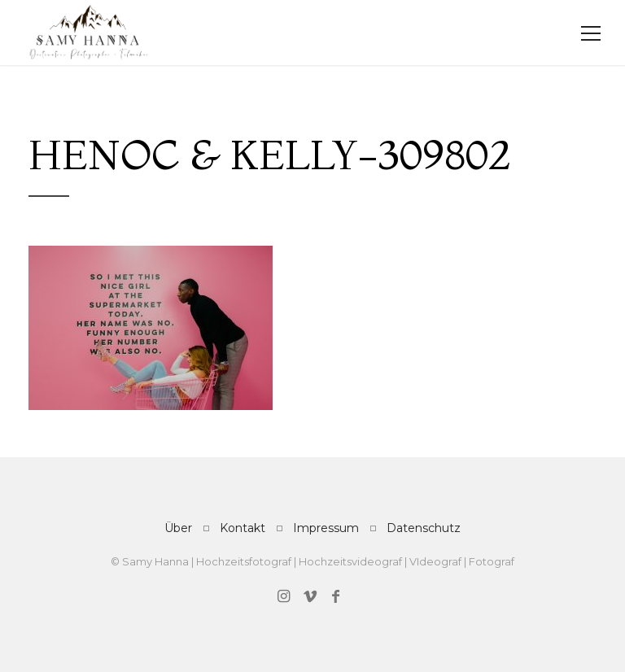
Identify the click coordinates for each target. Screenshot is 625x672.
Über (178, 528)
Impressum (326, 528)
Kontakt (243, 528)
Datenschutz (424, 528)
